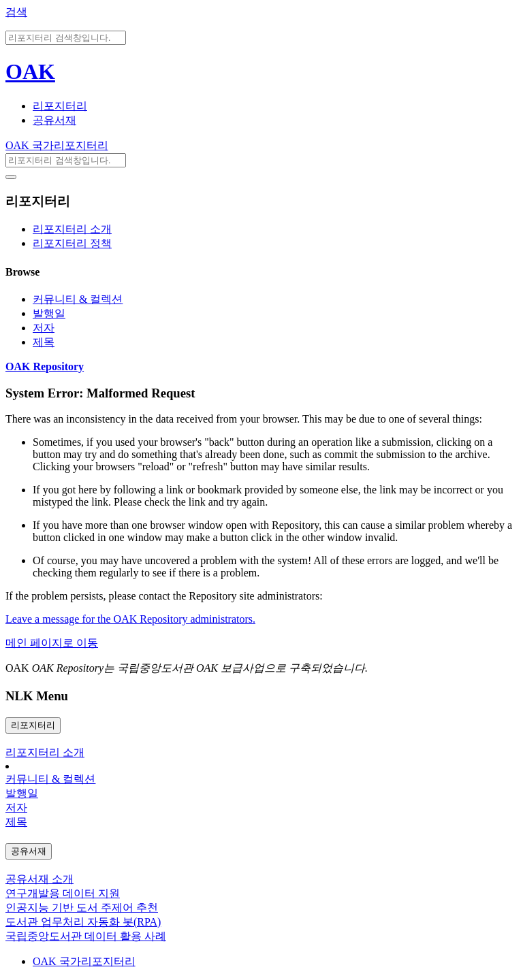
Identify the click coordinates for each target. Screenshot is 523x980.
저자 (44, 328)
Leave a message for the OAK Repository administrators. (130, 619)
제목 (44, 342)
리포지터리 (60, 106)
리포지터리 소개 (72, 229)
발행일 (49, 313)
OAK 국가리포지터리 (57, 145)
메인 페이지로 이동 (52, 643)
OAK (30, 71)
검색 (16, 12)
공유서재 (54, 120)
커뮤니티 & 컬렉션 (78, 299)
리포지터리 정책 (72, 243)
